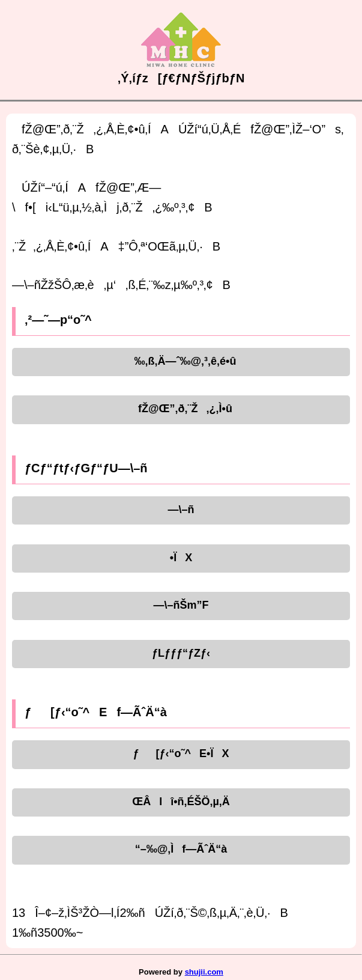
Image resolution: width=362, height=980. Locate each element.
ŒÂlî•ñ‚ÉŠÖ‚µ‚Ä (181, 802)
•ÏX (181, 558)
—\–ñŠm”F (181, 605)
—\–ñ (181, 510)
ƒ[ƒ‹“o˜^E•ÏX (181, 753)
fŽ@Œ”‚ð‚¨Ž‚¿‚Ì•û (181, 409)
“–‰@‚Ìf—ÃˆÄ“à (181, 849)
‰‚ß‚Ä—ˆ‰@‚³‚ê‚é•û (181, 361)
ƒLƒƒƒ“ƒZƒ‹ (181, 653)
